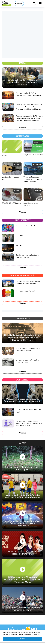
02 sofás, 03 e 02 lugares (11, 203)
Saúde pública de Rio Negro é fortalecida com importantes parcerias (23, 82)
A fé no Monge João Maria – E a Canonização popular (28, 350)
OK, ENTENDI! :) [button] (22, 639)
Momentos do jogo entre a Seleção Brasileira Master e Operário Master (23, 496)
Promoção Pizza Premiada (26, 291)
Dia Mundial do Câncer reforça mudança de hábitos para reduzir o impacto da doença (29, 423)
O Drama (19, 236)
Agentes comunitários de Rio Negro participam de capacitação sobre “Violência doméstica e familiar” (29, 118)
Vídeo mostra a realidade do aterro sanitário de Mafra (23, 609)
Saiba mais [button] (37, 634)
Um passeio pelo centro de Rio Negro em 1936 (27, 361)
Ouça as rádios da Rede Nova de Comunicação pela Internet (28, 282)
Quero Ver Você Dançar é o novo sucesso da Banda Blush (23, 553)
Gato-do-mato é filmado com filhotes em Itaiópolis (23, 468)
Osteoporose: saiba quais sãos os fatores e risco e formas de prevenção (23, 400)
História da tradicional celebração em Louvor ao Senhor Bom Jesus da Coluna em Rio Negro (23, 338)
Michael (19, 245)
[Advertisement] (22, 34)
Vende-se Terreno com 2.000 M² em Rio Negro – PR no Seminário (33, 179)
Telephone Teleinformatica (33, 155)
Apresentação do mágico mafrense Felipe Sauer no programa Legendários (23, 523)
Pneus (4, 156)
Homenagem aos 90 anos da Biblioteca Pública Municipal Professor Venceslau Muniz (23, 580)
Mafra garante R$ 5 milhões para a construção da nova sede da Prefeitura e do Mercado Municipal (29, 107)
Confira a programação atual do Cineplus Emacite (28, 256)
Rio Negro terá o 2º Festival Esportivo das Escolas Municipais (28, 94)
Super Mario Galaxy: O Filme (26, 226)
